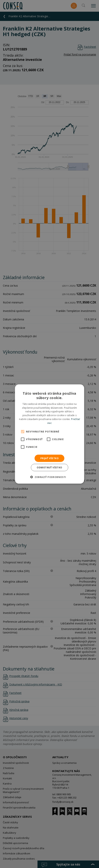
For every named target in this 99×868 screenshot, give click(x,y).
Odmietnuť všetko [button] (49, 467)
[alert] (49, 434)
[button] (49, 477)
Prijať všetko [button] (49, 458)
